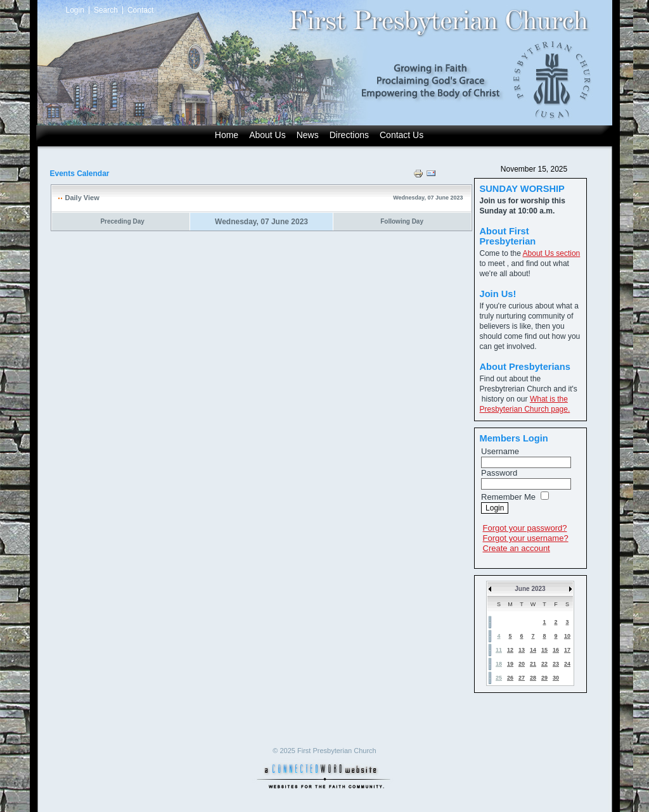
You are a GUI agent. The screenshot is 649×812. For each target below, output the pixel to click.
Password (499, 473)
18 (499, 664)
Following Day (402, 221)
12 (510, 650)
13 (522, 650)
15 (544, 650)
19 (510, 664)
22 (544, 664)
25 (499, 678)
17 (567, 650)
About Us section (552, 253)
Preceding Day (122, 221)
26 (510, 678)
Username (500, 451)
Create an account (517, 548)
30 (556, 678)
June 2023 (530, 589)
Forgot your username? (526, 538)
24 (567, 664)
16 (556, 650)
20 (522, 664)
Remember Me (508, 497)
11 (499, 650)
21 (533, 664)
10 (567, 636)
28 (533, 678)
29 (544, 678)
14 (533, 650)
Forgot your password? (525, 528)
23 (556, 664)
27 (522, 678)
